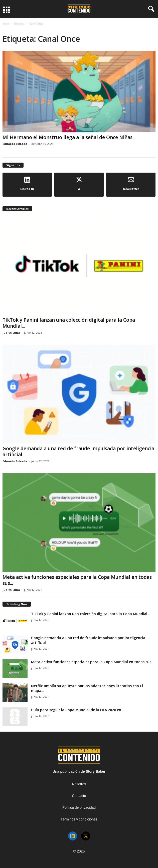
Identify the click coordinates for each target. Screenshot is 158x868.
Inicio (6, 24)
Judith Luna (11, 333)
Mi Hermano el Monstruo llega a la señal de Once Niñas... (69, 137)
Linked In (27, 184)
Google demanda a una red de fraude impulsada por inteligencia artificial (78, 452)
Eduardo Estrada (15, 144)
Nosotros (79, 784)
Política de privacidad (79, 807)
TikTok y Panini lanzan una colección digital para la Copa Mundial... (69, 323)
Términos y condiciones (79, 819)
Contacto (79, 796)
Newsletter (131, 184)
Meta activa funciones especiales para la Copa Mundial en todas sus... (77, 580)
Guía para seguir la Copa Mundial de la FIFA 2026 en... (78, 710)
